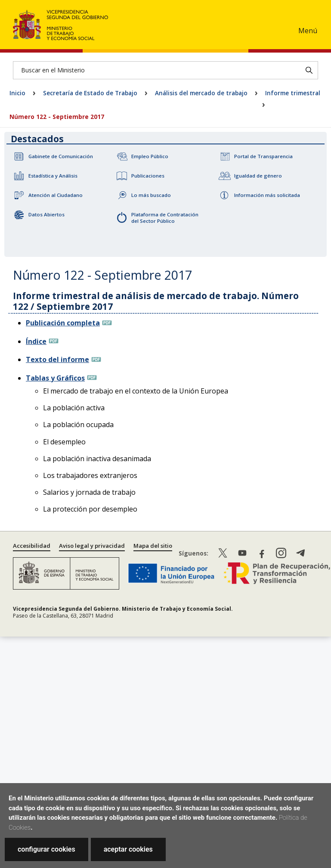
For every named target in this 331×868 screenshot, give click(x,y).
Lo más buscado (151, 195)
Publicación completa (63, 323)
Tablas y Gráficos (55, 378)
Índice (36, 341)
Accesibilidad (32, 546)
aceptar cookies (128, 849)
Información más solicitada (267, 195)
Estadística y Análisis (53, 176)
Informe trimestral (293, 93)
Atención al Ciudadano (56, 195)
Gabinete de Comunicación (61, 156)
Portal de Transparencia (263, 156)
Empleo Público (150, 156)
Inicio (17, 93)
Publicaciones (148, 176)
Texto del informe (57, 359)
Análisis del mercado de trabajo (201, 93)
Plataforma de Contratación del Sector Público (165, 218)
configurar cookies (46, 849)
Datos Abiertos (46, 214)
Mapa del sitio (153, 546)
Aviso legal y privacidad (92, 546)
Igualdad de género (258, 176)
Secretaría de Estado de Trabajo (90, 93)
